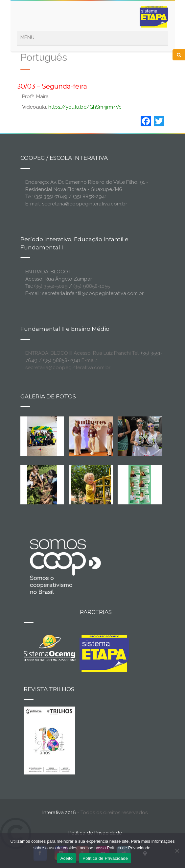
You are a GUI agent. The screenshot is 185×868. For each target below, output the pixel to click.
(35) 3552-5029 (51, 286)
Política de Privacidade (95, 833)
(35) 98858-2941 (62, 360)
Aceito (67, 858)
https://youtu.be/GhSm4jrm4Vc (85, 107)
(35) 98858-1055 (92, 286)
